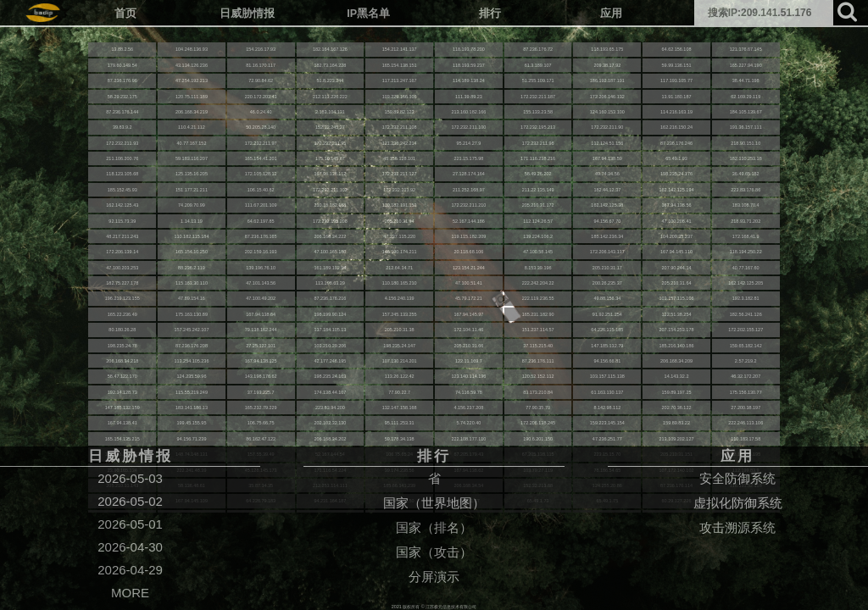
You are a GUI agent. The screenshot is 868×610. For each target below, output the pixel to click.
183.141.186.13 (192, 408)
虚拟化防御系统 (738, 503)
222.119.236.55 (538, 298)
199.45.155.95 (192, 423)
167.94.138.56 (677, 205)
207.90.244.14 (677, 268)
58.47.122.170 (122, 376)
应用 (611, 14)
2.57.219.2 (746, 361)
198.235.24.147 (399, 346)
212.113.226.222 (330, 97)
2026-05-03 (130, 478)
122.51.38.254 (677, 314)
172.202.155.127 (746, 330)
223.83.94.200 (330, 408)
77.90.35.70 (538, 408)
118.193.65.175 (607, 49)
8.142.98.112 (607, 408)
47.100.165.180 (330, 252)
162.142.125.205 (746, 283)
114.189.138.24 (469, 80)
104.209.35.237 (676, 236)
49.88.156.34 (607, 298)
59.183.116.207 (192, 158)
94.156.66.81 (607, 361)
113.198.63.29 (330, 283)
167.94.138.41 (122, 423)
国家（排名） (434, 527)
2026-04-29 (130, 570)
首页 (125, 14)
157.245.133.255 (400, 314)
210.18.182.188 (330, 205)
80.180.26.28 (122, 330)
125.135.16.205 (192, 174)
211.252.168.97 (469, 190)
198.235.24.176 (676, 174)
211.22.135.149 (538, 190)
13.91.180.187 (677, 97)
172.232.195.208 (330, 221)
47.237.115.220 (399, 236)
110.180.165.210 (400, 283)
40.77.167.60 (746, 268)
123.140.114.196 (468, 376)
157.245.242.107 (192, 330)
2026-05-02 (130, 501)
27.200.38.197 (746, 408)
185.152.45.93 (122, 190)
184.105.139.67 (746, 112)
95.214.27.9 (468, 143)
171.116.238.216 (538, 158)
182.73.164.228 (330, 65)
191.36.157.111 (746, 127)
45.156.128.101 (399, 158)
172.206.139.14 (122, 252)
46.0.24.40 (261, 112)
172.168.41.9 (746, 236)
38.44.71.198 (746, 80)
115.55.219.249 (192, 392)
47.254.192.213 (192, 80)
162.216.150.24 (676, 127)
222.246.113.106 (746, 423)
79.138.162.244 (261, 330)
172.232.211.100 (468, 127)
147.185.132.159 (122, 408)
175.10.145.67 (330, 158)
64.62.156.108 (677, 49)
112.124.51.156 (607, 143)
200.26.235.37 (607, 283)
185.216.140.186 (677, 346)
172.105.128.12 (261, 174)
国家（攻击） (434, 552)
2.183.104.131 (330, 112)
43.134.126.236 (192, 65)
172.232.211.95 (330, 143)
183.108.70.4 (746, 205)
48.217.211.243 (122, 236)
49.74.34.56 (607, 174)
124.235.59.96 (192, 376)
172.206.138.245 (538, 423)
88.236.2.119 (192, 268)
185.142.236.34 (607, 236)
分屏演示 (434, 577)
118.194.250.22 (746, 252)
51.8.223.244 (331, 80)
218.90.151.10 (746, 143)
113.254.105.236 (192, 361)
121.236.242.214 (400, 143)
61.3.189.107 (538, 65)
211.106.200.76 (122, 158)
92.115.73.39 (122, 221)
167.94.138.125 (261, 361)
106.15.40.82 (261, 190)
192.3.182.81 (746, 298)
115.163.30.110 (192, 283)
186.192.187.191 (607, 80)
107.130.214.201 (400, 361)
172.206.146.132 (607, 97)
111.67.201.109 (261, 205)
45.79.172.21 (469, 298)
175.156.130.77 (746, 392)
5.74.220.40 (468, 423)
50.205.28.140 (261, 127)
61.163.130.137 (607, 392)
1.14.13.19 (192, 221)
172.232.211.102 (330, 190)
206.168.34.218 (122, 361)
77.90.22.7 (399, 392)
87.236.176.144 (122, 112)
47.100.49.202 (261, 298)
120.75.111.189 (192, 97)
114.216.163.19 (676, 112)
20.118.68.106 (468, 252)
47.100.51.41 (469, 283)
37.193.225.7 (261, 392)
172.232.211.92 (399, 190)
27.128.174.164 (469, 174)
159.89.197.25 (677, 392)
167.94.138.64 (261, 314)
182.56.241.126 (746, 314)
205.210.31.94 (400, 221)
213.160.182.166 (468, 112)
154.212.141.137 (400, 49)
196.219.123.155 (122, 298)
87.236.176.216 (330, 298)
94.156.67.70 (607, 221)
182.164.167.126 (330, 49)
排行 (490, 14)
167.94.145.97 (468, 314)
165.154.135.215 (122, 439)
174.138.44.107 (330, 392)
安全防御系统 (737, 478)
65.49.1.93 (676, 158)
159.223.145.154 (607, 423)
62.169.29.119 (746, 97)
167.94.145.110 (676, 252)
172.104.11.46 (468, 330)
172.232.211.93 (122, 143)
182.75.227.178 (122, 283)
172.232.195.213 (538, 127)
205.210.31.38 (400, 330)
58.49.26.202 (538, 174)
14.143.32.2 (677, 376)
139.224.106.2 (538, 236)
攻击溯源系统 (737, 527)
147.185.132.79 (607, 346)
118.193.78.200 (469, 49)
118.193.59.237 (469, 65)
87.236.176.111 (538, 361)
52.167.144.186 (469, 221)
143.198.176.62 (261, 376)
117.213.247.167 (400, 80)
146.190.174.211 (400, 252)
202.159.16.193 (261, 252)
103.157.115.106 (677, 298)
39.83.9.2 (122, 127)
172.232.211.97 (261, 143)
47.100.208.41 (677, 221)
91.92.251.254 (607, 314)
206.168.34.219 (192, 112)
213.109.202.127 (677, 439)
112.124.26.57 (538, 221)
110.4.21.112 (192, 127)
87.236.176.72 (538, 49)
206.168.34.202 (330, 439)
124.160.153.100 (607, 112)
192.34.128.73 (122, 392)
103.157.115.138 (607, 376)
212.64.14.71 (399, 268)
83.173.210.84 (538, 392)
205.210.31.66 (468, 346)
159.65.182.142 (746, 346)
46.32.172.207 (746, 376)
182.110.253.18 (746, 158)
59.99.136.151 (677, 65)
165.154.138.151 (400, 65)
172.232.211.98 (538, 143)
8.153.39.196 (538, 268)
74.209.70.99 (192, 205)
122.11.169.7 (469, 361)
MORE (130, 593)
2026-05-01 (130, 524)
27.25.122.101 (261, 346)
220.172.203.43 (261, 97)
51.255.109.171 (538, 80)
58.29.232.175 (122, 97)
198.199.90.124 (330, 314)
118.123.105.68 (122, 174)
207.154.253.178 (677, 330)
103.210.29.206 (330, 346)
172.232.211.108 (400, 127)
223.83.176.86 (746, 190)
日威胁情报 (247, 14)
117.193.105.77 (676, 80)
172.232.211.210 (468, 205)
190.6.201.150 (538, 439)
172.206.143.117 (607, 252)
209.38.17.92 (607, 65)
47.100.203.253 (122, 268)
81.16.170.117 (261, 65)
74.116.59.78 (469, 392)
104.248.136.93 (192, 49)
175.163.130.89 (192, 314)
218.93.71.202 (746, 221)
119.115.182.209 (468, 236)
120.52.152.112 (538, 376)
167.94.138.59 (607, 158)
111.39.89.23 (469, 97)
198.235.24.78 (122, 346)
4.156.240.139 (400, 298)
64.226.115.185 (607, 330)
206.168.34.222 (330, 236)
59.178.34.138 (400, 439)
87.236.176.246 (676, 143)
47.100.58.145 (538, 252)
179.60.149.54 (122, 65)
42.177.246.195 (330, 361)
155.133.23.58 (538, 112)
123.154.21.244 (469, 268)
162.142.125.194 (677, 190)
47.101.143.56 (261, 283)
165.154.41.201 (261, 158)
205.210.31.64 (677, 283)
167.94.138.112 (330, 174)
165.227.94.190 (746, 65)
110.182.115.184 (192, 236)
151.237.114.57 (538, 330)
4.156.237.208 (468, 408)
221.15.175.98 (468, 158)
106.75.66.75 (261, 423)
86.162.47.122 (261, 439)
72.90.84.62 (261, 80)
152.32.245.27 (330, 127)
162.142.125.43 (122, 205)
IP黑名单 (368, 14)
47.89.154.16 (192, 298)
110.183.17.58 (746, 439)
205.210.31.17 (607, 268)
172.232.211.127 (400, 174)
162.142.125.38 (607, 205)
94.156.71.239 (192, 439)
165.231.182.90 (538, 314)
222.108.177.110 (468, 439)
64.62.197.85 (261, 221)
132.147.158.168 (400, 408)
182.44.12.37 (607, 190)
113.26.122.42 (400, 376)
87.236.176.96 (122, 80)
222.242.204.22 (538, 283)
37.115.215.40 (538, 346)
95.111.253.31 (400, 423)
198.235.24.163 (330, 376)
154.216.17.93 (261, 49)
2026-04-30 (130, 547)
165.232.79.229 (261, 408)
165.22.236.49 (122, 314)
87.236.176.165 (261, 236)
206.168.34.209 (676, 361)
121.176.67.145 (746, 49)
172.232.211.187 (538, 97)
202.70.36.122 (677, 408)
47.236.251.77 (607, 439)
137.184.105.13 (330, 330)
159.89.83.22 (676, 423)
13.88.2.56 (122, 49)
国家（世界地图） (434, 503)
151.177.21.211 (192, 190)
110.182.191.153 (400, 205)
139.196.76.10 (261, 268)
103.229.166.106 (400, 97)
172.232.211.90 (607, 127)
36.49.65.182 (746, 174)
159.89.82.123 (400, 112)
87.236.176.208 (192, 346)
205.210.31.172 (538, 205)
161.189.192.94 (330, 268)
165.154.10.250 (192, 252)
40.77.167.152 (192, 143)
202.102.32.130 (330, 423)
